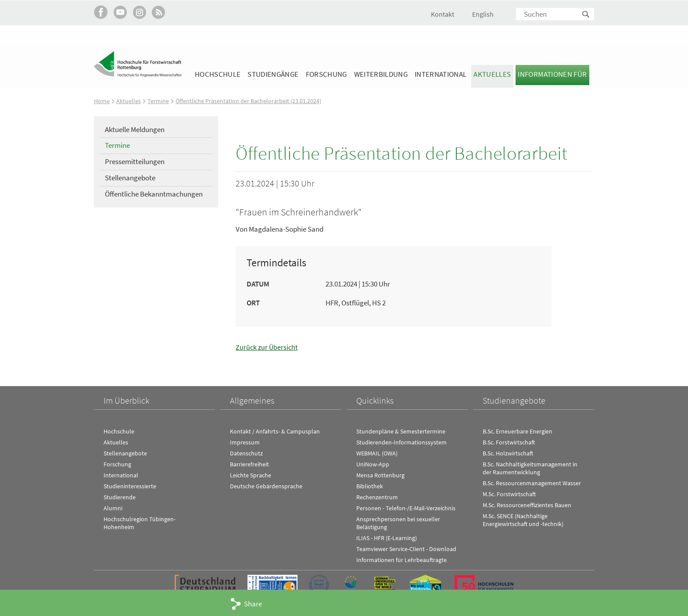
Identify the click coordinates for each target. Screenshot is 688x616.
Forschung (326, 74)
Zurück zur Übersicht (267, 347)
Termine (159, 101)
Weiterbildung (381, 74)
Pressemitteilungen (135, 161)
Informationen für (552, 74)
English (483, 14)
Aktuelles (492, 74)
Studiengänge (273, 74)
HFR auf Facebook (101, 12)
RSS (159, 12)
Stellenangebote (130, 178)
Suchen (586, 15)
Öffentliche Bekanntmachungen (154, 194)
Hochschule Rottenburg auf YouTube (120, 12)
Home (102, 101)
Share (253, 604)
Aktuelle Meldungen (135, 129)
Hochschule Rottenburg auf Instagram (139, 12)
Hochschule (218, 74)
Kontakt (443, 14)
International (441, 74)
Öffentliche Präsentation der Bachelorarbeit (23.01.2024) (253, 101)
